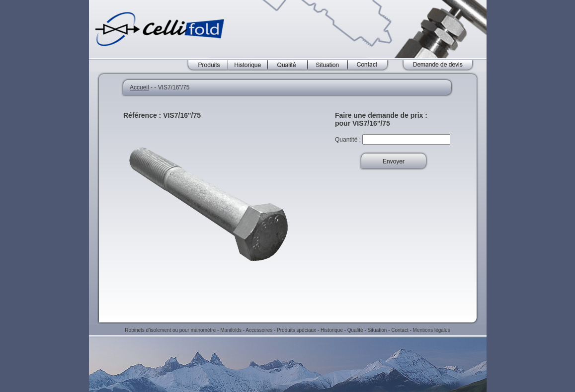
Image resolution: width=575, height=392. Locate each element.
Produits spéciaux (296, 330)
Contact (400, 330)
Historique (332, 330)
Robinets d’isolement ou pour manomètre (170, 330)
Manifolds (231, 330)
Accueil (139, 87)
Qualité (355, 330)
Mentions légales (432, 330)
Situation (377, 330)
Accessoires (259, 330)
